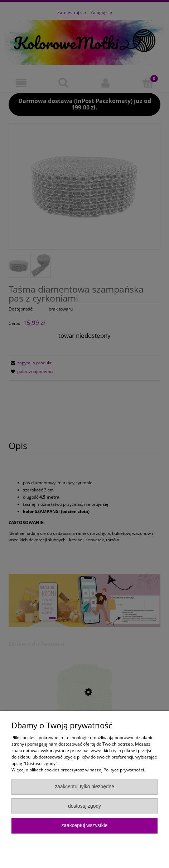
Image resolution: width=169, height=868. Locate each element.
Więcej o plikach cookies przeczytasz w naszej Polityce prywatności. (78, 770)
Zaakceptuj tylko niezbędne (84, 787)
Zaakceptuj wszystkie (85, 825)
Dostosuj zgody (84, 806)
